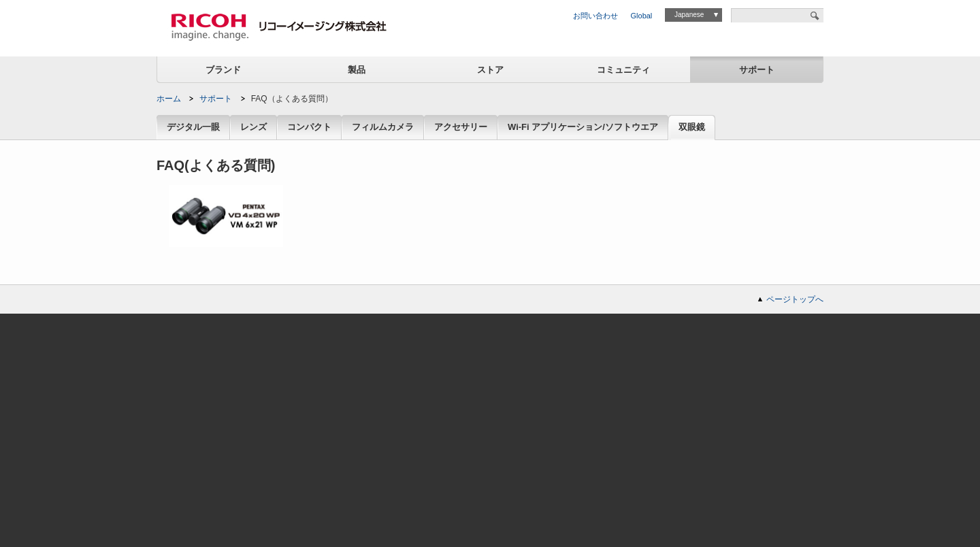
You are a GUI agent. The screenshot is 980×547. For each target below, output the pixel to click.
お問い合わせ (595, 16)
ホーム (169, 99)
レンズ (254, 128)
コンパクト (309, 128)
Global (642, 16)
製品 (357, 70)
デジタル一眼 (193, 128)
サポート (757, 70)
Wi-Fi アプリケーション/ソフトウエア (583, 128)
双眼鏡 (692, 128)
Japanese (689, 15)
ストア (490, 70)
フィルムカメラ (383, 128)
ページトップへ (795, 299)
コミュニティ (623, 70)
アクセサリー (461, 128)
